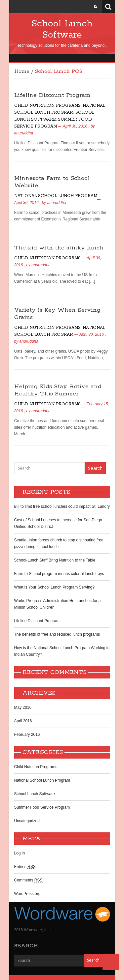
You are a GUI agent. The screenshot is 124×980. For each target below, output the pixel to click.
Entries (25, 867)
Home (22, 72)
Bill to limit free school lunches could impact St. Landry (62, 506)
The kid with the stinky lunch (59, 248)
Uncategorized (27, 821)
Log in (20, 853)
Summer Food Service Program (42, 807)
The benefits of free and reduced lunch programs (57, 634)
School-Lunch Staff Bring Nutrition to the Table (55, 560)
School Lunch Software (62, 29)
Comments (28, 880)
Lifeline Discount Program (52, 95)
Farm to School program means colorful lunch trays (59, 574)
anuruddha (24, 133)
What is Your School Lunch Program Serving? (54, 587)
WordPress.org (27, 894)
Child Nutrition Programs (47, 106)
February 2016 (27, 735)
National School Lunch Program (56, 196)
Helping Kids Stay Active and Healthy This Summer (58, 390)
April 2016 (23, 721)
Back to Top (111, 962)
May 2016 (23, 707)
